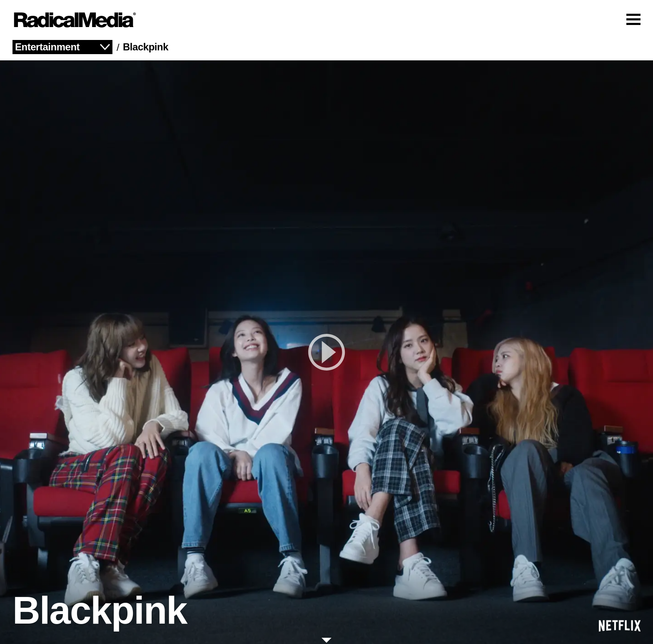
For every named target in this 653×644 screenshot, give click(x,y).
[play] (326, 352)
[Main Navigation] (326, 20)
